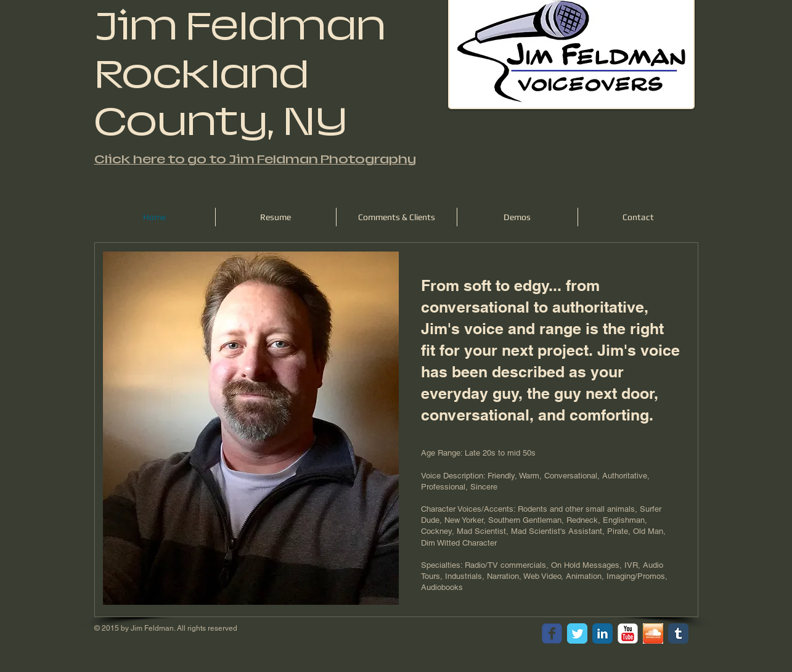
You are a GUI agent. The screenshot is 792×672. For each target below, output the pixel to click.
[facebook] (552, 633)
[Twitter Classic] (577, 633)
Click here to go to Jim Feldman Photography (255, 159)
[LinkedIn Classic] (602, 633)
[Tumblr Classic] (678, 633)
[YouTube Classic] (628, 633)
